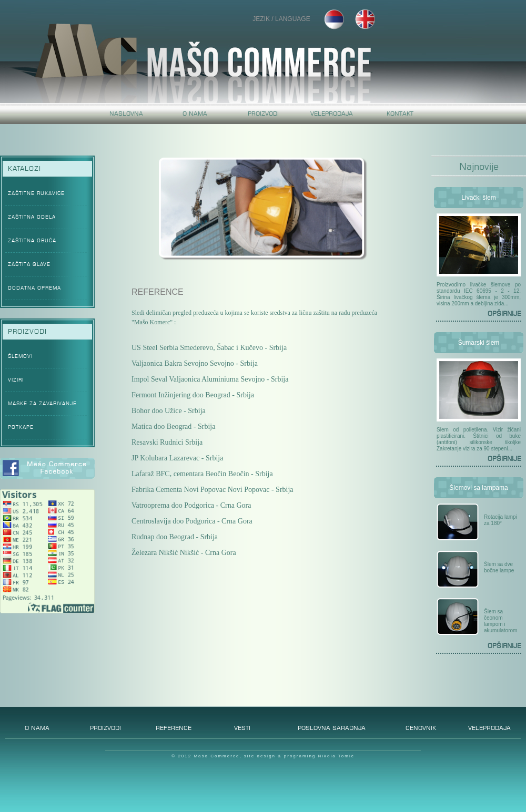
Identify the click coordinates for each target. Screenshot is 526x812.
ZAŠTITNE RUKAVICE (36, 193)
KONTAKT (400, 114)
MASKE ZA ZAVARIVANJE (42, 403)
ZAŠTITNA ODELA (32, 217)
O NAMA (195, 114)
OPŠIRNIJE (504, 314)
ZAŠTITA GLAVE (29, 264)
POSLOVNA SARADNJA (332, 726)
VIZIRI (16, 380)
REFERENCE (174, 726)
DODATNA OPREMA (34, 288)
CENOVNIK (421, 726)
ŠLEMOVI (20, 356)
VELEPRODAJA (332, 114)
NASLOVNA (126, 114)
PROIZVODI (263, 114)
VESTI (242, 726)
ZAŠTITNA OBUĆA (32, 240)
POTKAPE (21, 427)
